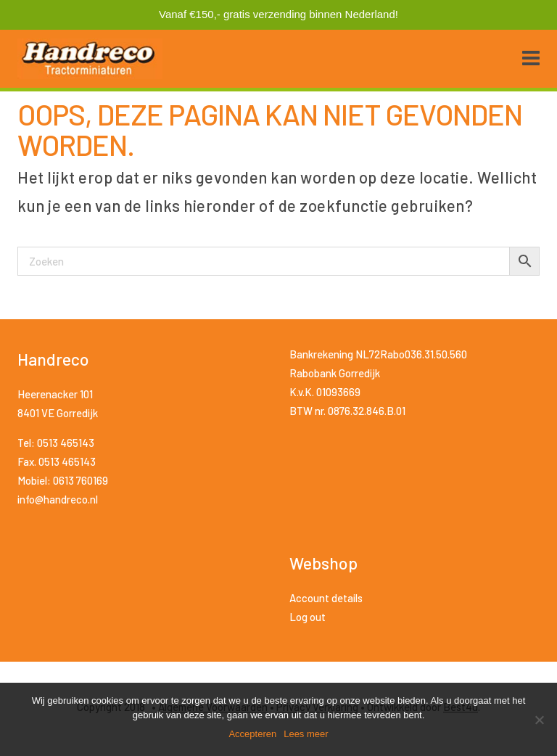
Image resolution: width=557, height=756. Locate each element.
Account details (326, 598)
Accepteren (252, 734)
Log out (308, 617)
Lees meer (306, 734)
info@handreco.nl (58, 499)
